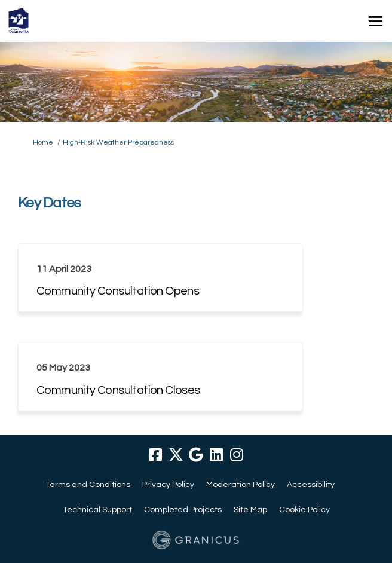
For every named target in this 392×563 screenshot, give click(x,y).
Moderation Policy (241, 485)
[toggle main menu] (376, 21)
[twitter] (176, 455)
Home (43, 143)
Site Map (250, 510)
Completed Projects (183, 510)
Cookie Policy (304, 510)
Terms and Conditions (88, 485)
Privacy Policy (168, 485)
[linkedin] (216, 455)
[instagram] (237, 455)
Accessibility (311, 485)
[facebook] (155, 455)
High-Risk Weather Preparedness (118, 143)
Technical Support (97, 510)
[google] (196, 455)
